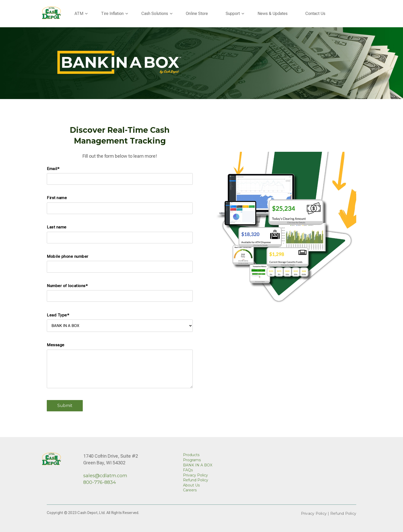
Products (191, 455)
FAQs (188, 470)
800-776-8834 (100, 482)
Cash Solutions (155, 14)
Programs (192, 460)
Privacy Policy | (316, 513)
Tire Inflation (112, 14)
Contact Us (315, 14)
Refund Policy (196, 480)
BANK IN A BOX (198, 465)
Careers (190, 490)
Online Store (197, 14)
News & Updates (273, 14)
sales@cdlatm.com (105, 476)
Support (233, 14)
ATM (79, 14)
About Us (191, 485)
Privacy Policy (195, 475)
